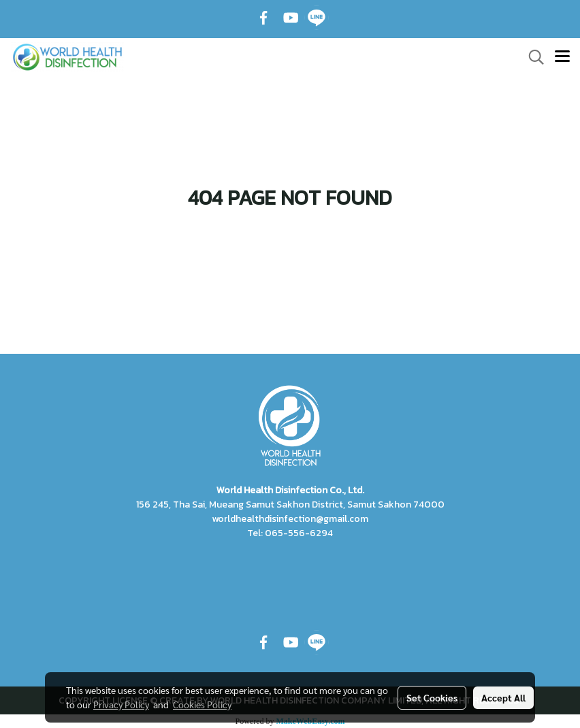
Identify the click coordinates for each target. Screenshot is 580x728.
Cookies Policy (202, 704)
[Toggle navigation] (562, 57)
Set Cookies (432, 697)
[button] (532, 57)
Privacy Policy (121, 704)
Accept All (503, 697)
